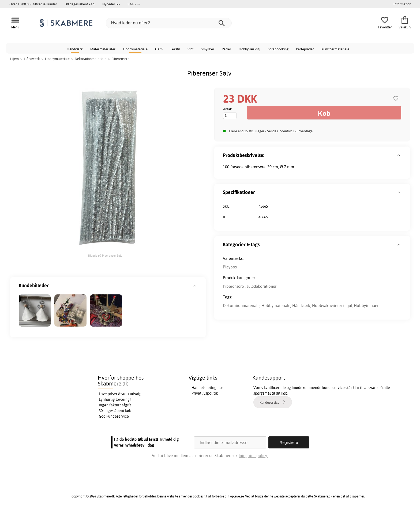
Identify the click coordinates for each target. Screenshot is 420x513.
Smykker (208, 49)
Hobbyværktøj (250, 49)
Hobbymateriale (135, 49)
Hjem (14, 59)
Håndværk (75, 49)
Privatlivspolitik (205, 393)
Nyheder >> (111, 4)
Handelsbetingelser (208, 388)
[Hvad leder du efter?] (169, 23)
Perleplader (305, 49)
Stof (190, 49)
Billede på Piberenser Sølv (105, 256)
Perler (226, 49)
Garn (159, 49)
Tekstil (175, 49)
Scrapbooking (278, 49)
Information (402, 4)
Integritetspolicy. (253, 456)
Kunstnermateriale (335, 49)
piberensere (255, 167)
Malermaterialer (103, 49)
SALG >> (134, 4)
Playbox (230, 267)
